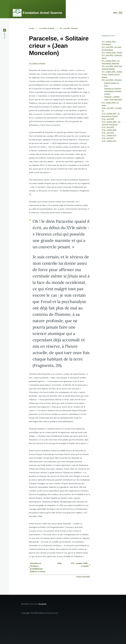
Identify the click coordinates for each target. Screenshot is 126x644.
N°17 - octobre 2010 (109, 135)
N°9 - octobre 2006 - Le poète (80, 565)
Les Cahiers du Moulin (47, 28)
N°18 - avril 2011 (108, 138)
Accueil (31, 28)
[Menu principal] (117, 13)
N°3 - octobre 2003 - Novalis (112, 53)
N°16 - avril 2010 (108, 133)
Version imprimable (83, 577)
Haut (59, 563)
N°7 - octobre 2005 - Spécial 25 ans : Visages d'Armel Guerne (112, 74)
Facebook (42, 604)
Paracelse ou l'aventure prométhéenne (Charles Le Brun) (38, 567)
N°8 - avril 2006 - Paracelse (69, 28)
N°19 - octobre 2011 (109, 141)
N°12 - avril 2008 (108, 119)
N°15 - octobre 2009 (109, 130)
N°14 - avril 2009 (108, 127)
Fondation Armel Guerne (42, 13)
